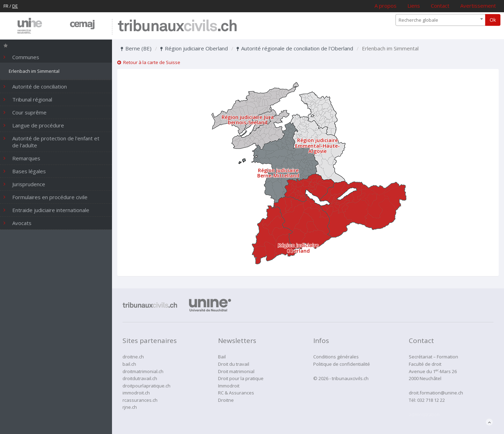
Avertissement (478, 6)
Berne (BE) (136, 48)
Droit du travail (234, 364)
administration (424, 414)
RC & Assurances (236, 393)
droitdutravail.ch (140, 378)
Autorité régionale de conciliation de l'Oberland (295, 48)
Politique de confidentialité (342, 364)
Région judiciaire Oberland (194, 48)
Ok (493, 20)
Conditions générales (336, 357)
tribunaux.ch (177, 27)
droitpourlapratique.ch (146, 386)
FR (6, 6)
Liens (414, 6)
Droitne (226, 400)
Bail (222, 357)
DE (15, 6)
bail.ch (129, 364)
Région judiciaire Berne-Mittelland (278, 173)
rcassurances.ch (140, 400)
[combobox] (440, 20)
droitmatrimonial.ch (143, 371)
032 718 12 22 (431, 400)
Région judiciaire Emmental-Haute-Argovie (317, 146)
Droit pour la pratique (241, 378)
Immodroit (229, 386)
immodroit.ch (136, 393)
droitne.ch (133, 357)
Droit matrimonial (236, 371)
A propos (386, 6)
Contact (440, 6)
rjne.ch (130, 407)
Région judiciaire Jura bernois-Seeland (248, 120)
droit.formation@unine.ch (436, 393)
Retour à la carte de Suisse (149, 62)
